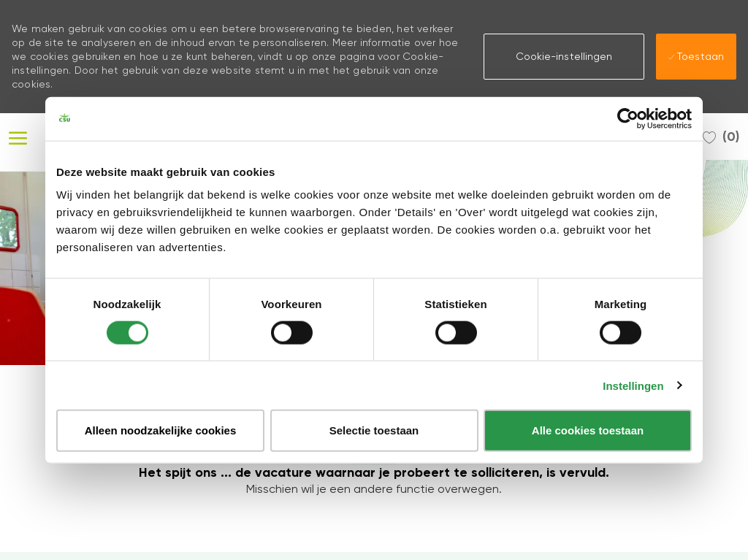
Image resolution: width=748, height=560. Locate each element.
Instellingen (633, 385)
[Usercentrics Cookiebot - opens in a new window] (628, 118)
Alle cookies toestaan (588, 430)
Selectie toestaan (374, 430)
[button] (564, 56)
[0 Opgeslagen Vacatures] (721, 137)
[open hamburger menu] (18, 137)
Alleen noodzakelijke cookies (161, 430)
